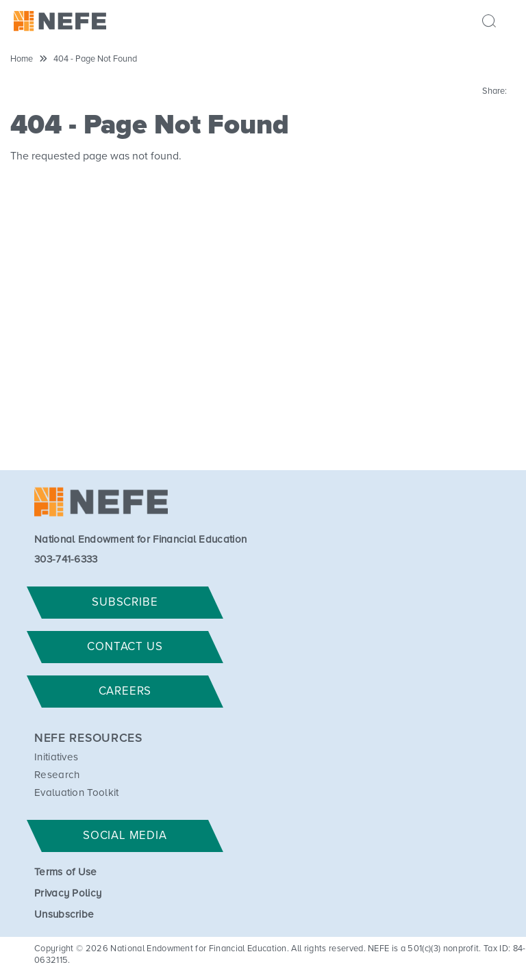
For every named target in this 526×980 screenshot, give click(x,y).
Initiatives (57, 757)
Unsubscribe (64, 915)
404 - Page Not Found (95, 59)
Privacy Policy (68, 893)
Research (57, 775)
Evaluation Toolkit (77, 793)
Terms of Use (66, 872)
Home (22, 59)
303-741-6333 (66, 559)
